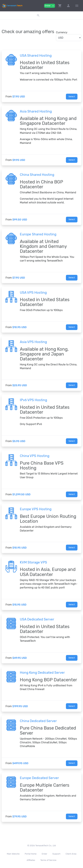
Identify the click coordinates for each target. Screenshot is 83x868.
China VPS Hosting (35, 456)
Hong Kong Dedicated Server (42, 673)
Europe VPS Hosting (36, 509)
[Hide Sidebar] (77, 6)
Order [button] (50, 6)
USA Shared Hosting (36, 56)
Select (72, 97)
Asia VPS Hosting (33, 342)
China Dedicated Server (38, 721)
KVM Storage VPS (33, 562)
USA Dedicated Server (37, 619)
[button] (60, 6)
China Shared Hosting (37, 175)
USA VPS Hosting (33, 293)
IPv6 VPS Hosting (33, 400)
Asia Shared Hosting (36, 111)
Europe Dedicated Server (39, 778)
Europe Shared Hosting (38, 234)
